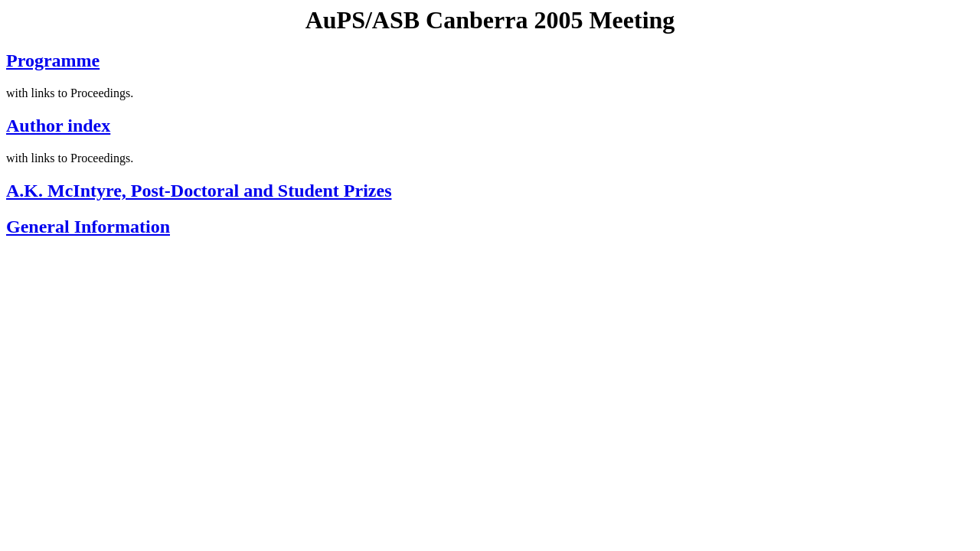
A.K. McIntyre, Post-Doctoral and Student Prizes (199, 191)
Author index (58, 126)
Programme (53, 60)
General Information (88, 227)
